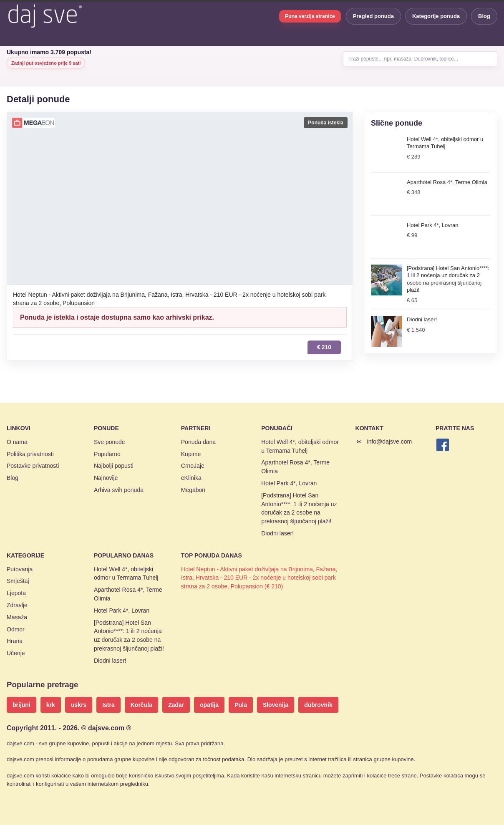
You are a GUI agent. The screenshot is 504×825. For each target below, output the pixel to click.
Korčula (141, 705)
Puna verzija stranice (310, 16)
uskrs (79, 705)
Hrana (15, 641)
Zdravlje (17, 605)
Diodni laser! (277, 533)
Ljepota (16, 593)
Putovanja (20, 569)
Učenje (16, 653)
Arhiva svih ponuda (119, 490)
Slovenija (276, 705)
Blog (484, 16)
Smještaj (18, 581)
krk (51, 705)
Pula (241, 705)
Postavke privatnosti (33, 466)
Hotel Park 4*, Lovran (289, 483)
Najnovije (106, 478)
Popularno (107, 454)
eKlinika (191, 478)
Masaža (17, 617)
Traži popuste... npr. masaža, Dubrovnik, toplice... (403, 59)
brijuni (21, 705)
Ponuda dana (198, 442)
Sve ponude (110, 442)
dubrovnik (318, 705)
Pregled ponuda (373, 16)
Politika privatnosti (30, 454)
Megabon (193, 490)
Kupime (191, 454)
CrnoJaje (193, 466)
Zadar (176, 705)
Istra (108, 705)
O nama (17, 442)
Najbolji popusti (114, 466)
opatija (209, 705)
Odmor (16, 629)
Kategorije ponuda (436, 16)
